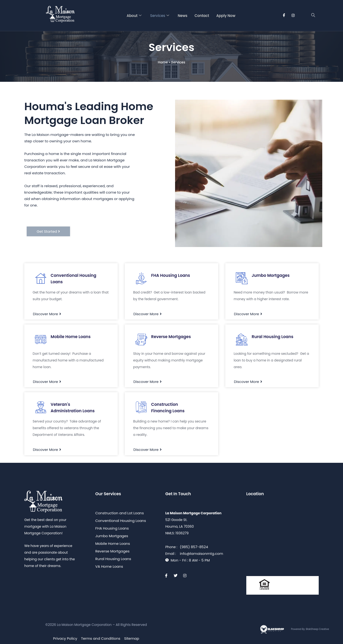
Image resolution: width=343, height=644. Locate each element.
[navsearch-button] (313, 15)
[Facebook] (284, 15)
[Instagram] (293, 15)
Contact (202, 16)
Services (160, 16)
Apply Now (226, 16)
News (182, 16)
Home (163, 62)
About (134, 16)
